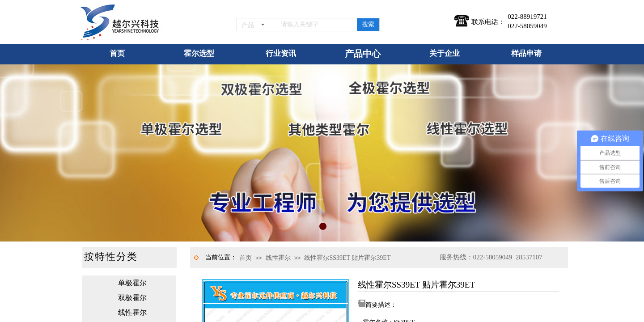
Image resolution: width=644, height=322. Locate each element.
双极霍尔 (132, 298)
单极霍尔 (132, 283)
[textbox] (317, 25)
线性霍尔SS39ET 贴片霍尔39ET (347, 258)
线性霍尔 (278, 258)
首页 (246, 258)
